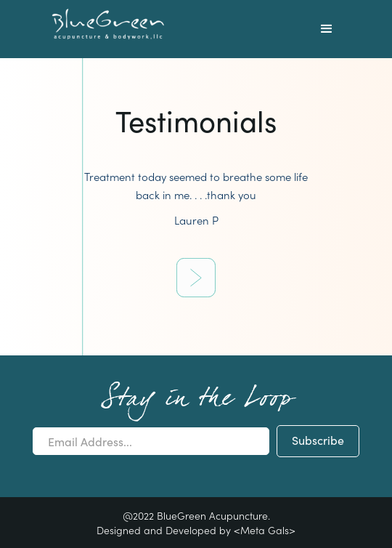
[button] (327, 29)
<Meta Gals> (265, 530)
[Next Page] (196, 278)
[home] (105, 25)
